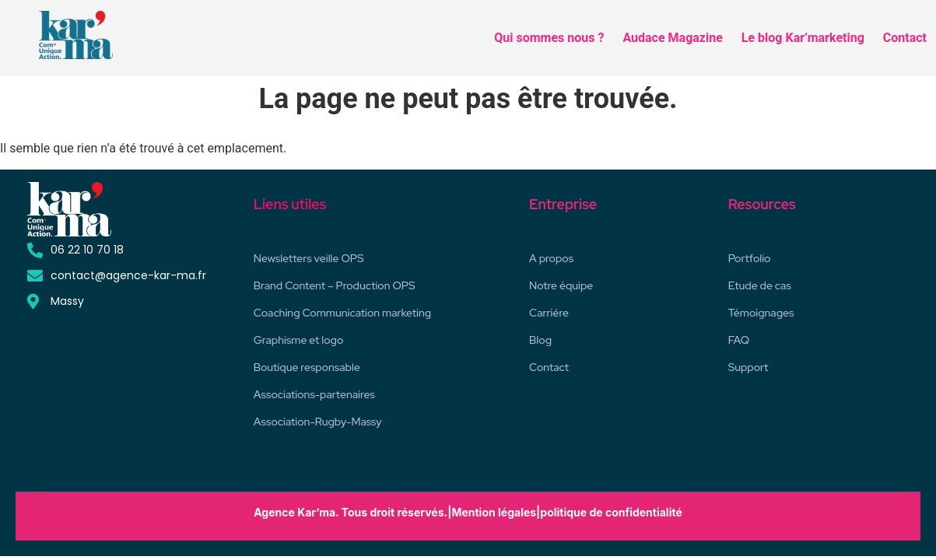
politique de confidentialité (611, 512)
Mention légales (494, 512)
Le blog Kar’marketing (803, 38)
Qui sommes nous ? (549, 38)
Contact (905, 38)
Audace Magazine (672, 38)
